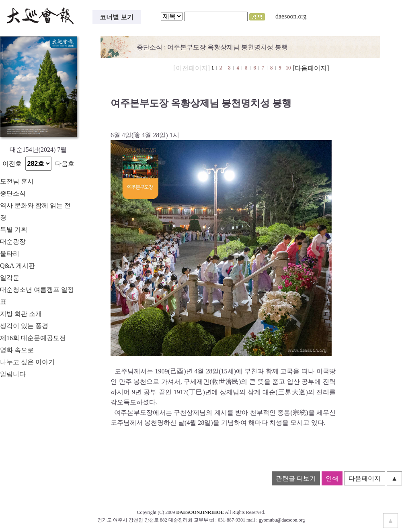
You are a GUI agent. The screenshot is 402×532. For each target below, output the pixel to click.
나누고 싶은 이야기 (27, 362)
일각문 (10, 278)
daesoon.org (291, 16)
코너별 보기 (117, 17)
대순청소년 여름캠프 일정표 (37, 296)
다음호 (65, 164)
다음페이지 (365, 478)
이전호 (12, 164)
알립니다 (13, 374)
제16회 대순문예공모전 (33, 338)
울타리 (10, 254)
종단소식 (13, 193)
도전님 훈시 (17, 181)
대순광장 (13, 242)
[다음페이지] (311, 68)
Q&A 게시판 (17, 266)
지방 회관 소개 (21, 314)
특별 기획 (14, 229)
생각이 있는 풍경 (24, 326)
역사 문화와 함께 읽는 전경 (35, 211)
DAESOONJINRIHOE (200, 512)
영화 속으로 (17, 350)
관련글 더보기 (296, 478)
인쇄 (332, 478)
